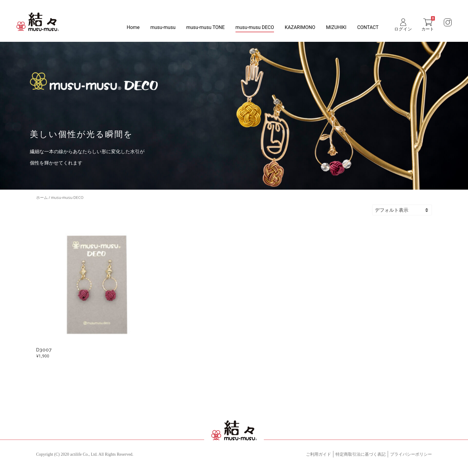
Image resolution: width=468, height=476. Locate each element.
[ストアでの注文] (411, 210)
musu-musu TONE (205, 27)
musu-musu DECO (255, 27)
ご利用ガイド (318, 454)
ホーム (42, 197)
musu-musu (163, 27)
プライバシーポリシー (411, 454)
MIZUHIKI (336, 27)
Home (133, 27)
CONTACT (368, 27)
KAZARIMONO (300, 27)
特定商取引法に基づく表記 (361, 454)
